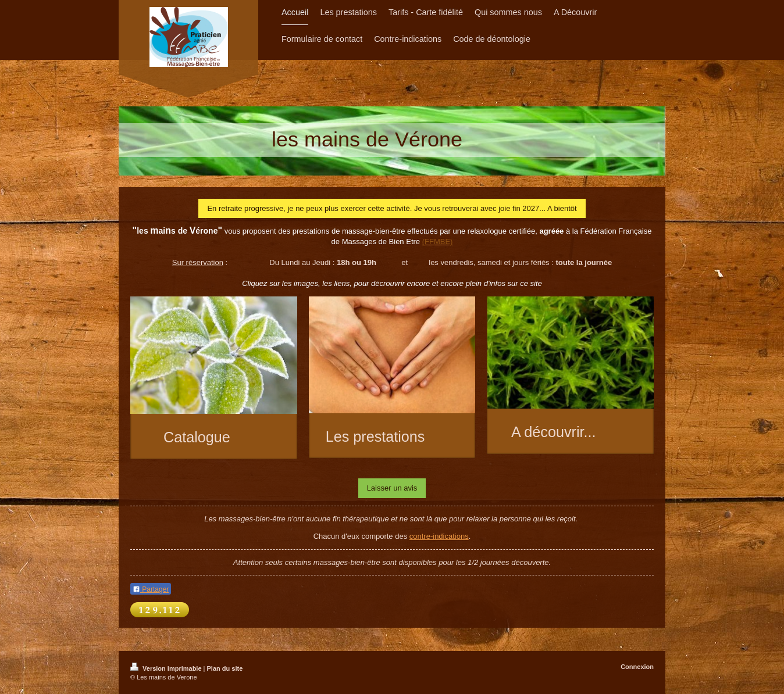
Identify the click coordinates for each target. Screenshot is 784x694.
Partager (151, 589)
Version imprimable (167, 668)
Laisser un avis (392, 488)
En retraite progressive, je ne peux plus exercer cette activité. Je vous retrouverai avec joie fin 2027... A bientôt (392, 208)
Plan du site (225, 668)
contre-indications (439, 536)
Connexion (637, 667)
